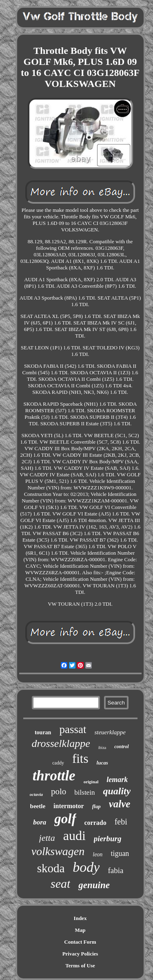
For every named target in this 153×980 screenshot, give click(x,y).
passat (73, 729)
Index (80, 918)
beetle (38, 806)
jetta (47, 838)
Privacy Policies (80, 954)
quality (117, 791)
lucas (102, 763)
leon (98, 854)
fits (80, 759)
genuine (94, 885)
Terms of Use (80, 966)
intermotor (69, 806)
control (121, 747)
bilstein (84, 792)
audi (74, 836)
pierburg (108, 839)
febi (121, 822)
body (86, 867)
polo (59, 791)
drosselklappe (61, 743)
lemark (117, 780)
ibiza (102, 748)
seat (60, 883)
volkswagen (58, 851)
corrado (95, 823)
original (91, 782)
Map (80, 930)
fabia (115, 870)
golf (65, 819)
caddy (58, 763)
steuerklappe (110, 732)
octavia (36, 794)
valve (120, 804)
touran (43, 732)
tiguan (120, 853)
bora (40, 822)
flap (96, 806)
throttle (54, 776)
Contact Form (80, 942)
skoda (51, 868)
